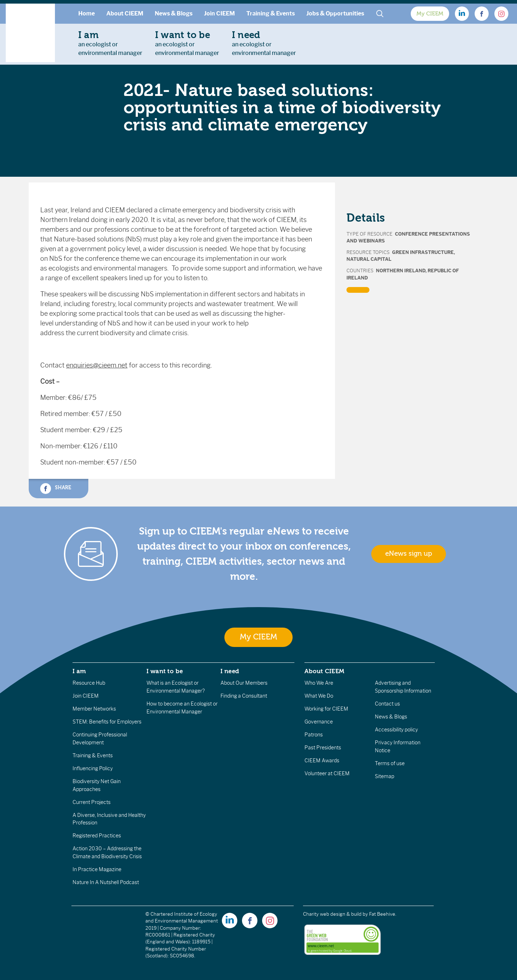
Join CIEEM (219, 13)
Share (56, 489)
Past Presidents (323, 748)
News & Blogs (174, 13)
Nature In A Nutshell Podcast (106, 882)
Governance (319, 722)
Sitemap (385, 776)
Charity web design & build (332, 914)
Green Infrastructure (423, 252)
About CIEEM (125, 13)
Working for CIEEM (326, 709)
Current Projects (92, 802)
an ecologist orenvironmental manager (110, 43)
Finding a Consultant (244, 696)
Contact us (387, 704)
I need (230, 671)
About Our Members (244, 683)
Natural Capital (369, 259)
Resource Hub (89, 683)
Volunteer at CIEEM (327, 773)
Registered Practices (97, 836)
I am (79, 671)
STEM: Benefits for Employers (107, 722)
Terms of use (390, 763)
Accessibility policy (396, 730)
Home (87, 13)
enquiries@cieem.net (97, 365)
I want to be (165, 671)
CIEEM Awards (322, 761)
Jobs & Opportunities (335, 13)
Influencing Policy (93, 768)
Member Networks (94, 709)
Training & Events (271, 13)
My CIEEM (430, 14)
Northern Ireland (401, 271)
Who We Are (319, 683)
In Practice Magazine (97, 869)
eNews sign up (409, 554)
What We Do (319, 696)
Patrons (314, 735)
